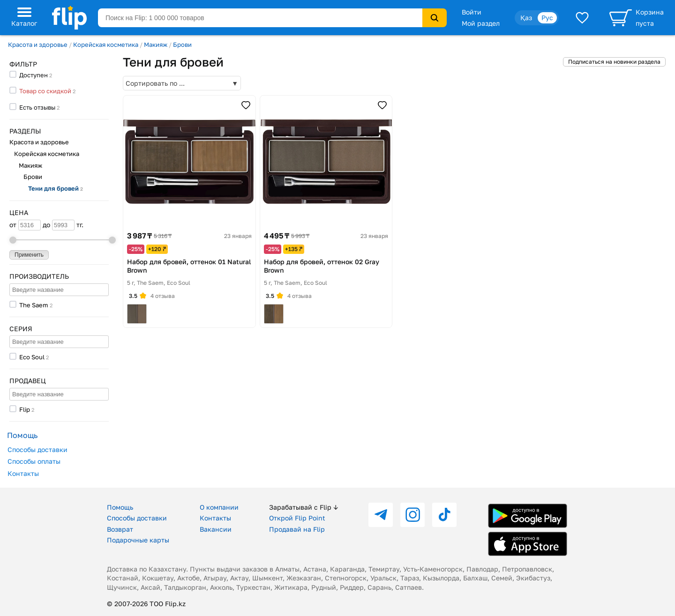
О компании (219, 507)
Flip (25, 409)
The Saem (34, 305)
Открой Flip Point (297, 518)
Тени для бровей (56, 188)
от (25, 225)
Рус (547, 18)
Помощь (120, 507)
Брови (182, 45)
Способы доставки (37, 449)
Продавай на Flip (297, 529)
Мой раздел (481, 23)
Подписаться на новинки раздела (614, 62)
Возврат (120, 529)
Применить (29, 255)
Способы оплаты (34, 461)
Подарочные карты (138, 540)
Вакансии (216, 529)
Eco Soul (32, 357)
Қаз (526, 18)
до (59, 225)
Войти (472, 12)
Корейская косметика (106, 45)
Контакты (23, 473)
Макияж (156, 45)
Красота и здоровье (38, 45)
